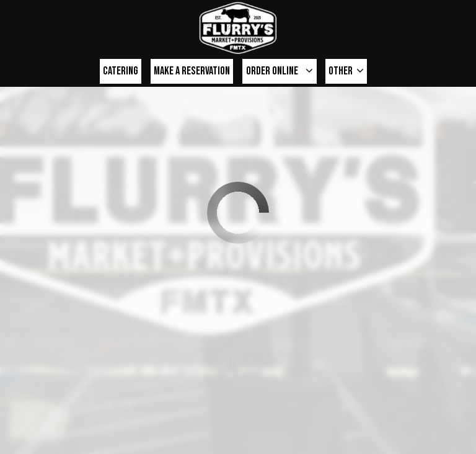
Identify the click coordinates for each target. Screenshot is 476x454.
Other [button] (346, 71)
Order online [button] (280, 71)
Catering (121, 71)
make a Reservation (192, 71)
